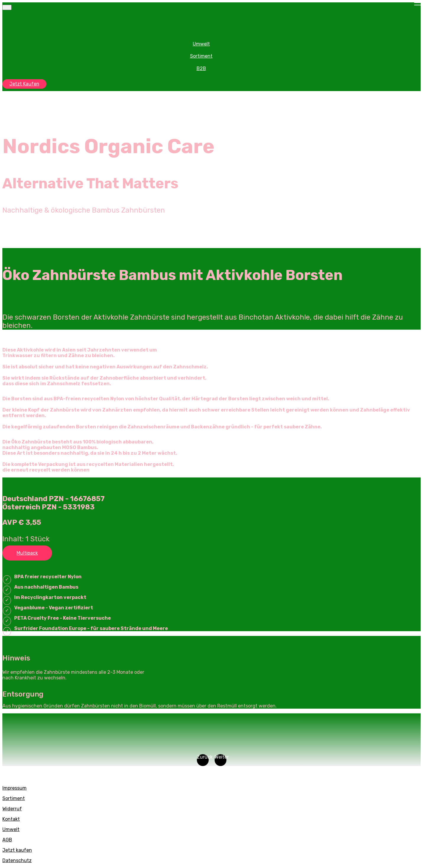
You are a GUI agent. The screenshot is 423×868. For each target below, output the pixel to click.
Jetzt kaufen (17, 850)
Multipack (27, 553)
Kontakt (11, 819)
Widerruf (12, 809)
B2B (201, 68)
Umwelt (201, 44)
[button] (203, 760)
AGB (7, 840)
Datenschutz (17, 860)
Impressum (14, 788)
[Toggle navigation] (7, 7)
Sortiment (201, 56)
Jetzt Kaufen (24, 84)
